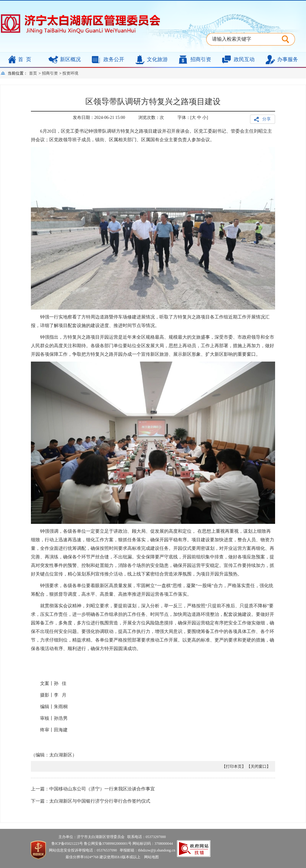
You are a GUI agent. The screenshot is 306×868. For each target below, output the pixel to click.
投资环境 (70, 73)
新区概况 (70, 59)
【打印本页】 (234, 766)
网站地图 (150, 857)
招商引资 (201, 59)
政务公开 (114, 59)
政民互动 (244, 59)
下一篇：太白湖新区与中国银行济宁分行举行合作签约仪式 (91, 801)
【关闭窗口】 (259, 766)
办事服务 (288, 59)
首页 (26, 59)
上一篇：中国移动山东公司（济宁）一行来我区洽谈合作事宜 (93, 789)
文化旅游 (157, 59)
